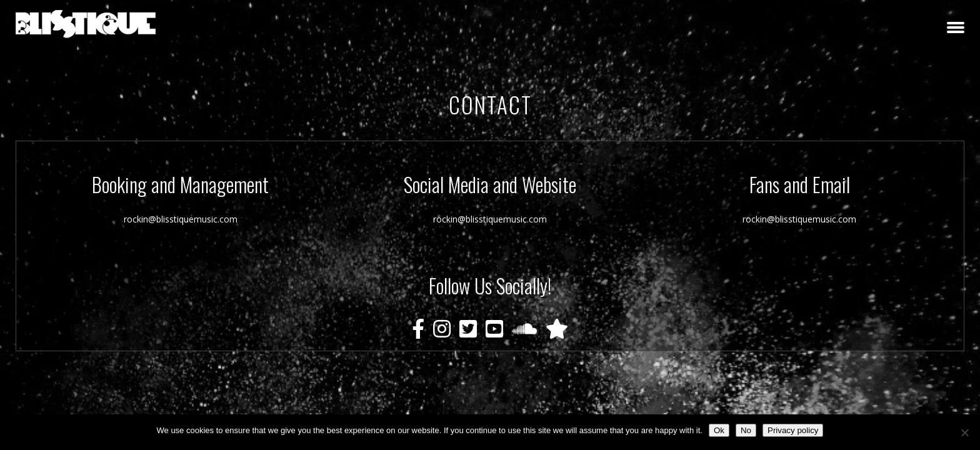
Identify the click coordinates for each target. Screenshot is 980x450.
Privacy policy (793, 430)
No (746, 430)
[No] (964, 432)
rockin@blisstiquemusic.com (181, 219)
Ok (719, 430)
